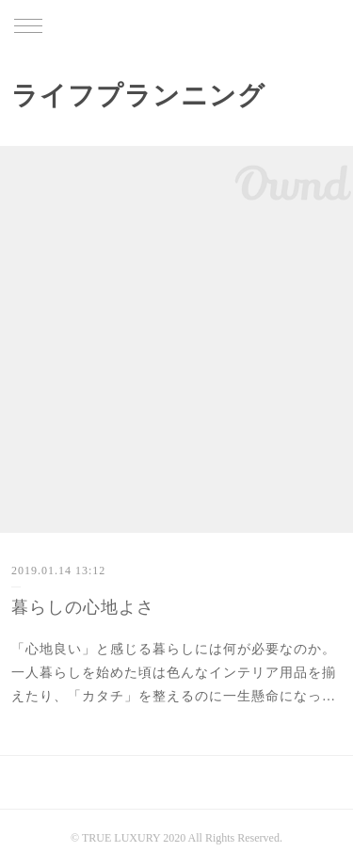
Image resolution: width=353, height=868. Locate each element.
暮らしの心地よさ (83, 607)
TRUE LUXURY (176, 27)
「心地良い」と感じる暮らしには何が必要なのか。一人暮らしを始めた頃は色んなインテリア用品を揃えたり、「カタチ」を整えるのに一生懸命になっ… (174, 673)
